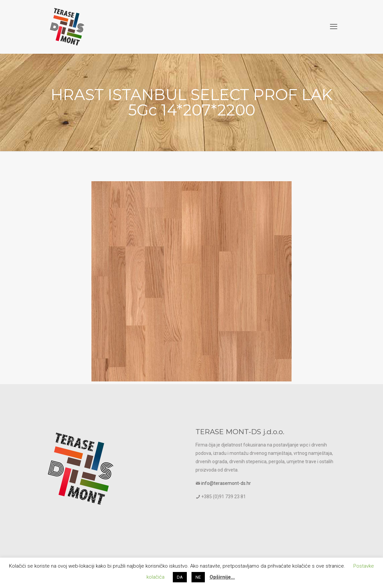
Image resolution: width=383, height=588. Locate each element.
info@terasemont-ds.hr (226, 483)
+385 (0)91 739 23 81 (224, 497)
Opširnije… (222, 577)
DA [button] (180, 577)
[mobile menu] (334, 27)
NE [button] (198, 577)
